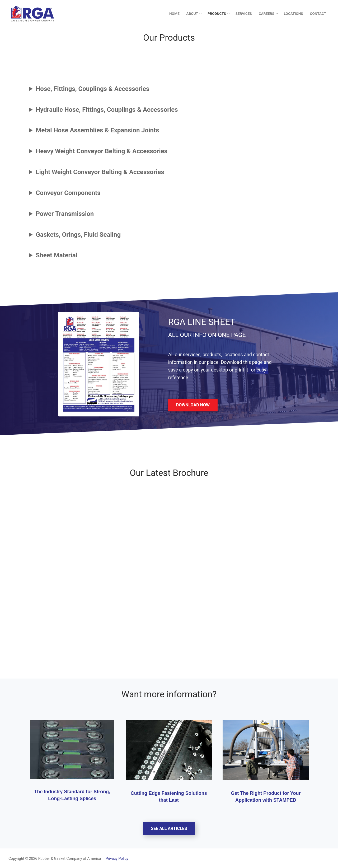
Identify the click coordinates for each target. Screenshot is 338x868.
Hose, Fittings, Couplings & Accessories (92, 89)
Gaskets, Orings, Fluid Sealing (78, 235)
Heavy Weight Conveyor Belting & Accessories (101, 151)
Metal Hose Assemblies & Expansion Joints (97, 130)
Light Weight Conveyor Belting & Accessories (100, 172)
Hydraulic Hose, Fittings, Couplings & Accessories (107, 110)
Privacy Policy (115, 858)
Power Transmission (65, 214)
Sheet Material (57, 255)
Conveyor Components (68, 193)
